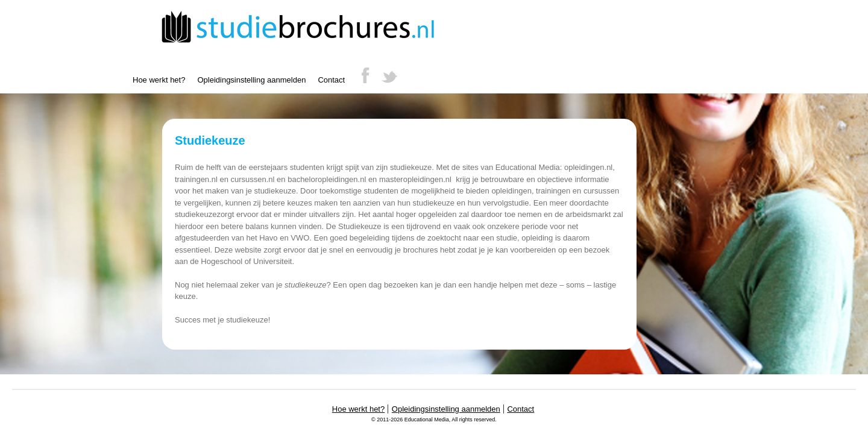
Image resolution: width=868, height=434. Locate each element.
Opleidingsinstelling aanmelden (251, 80)
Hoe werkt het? (159, 80)
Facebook (365, 75)
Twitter (389, 75)
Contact (331, 80)
